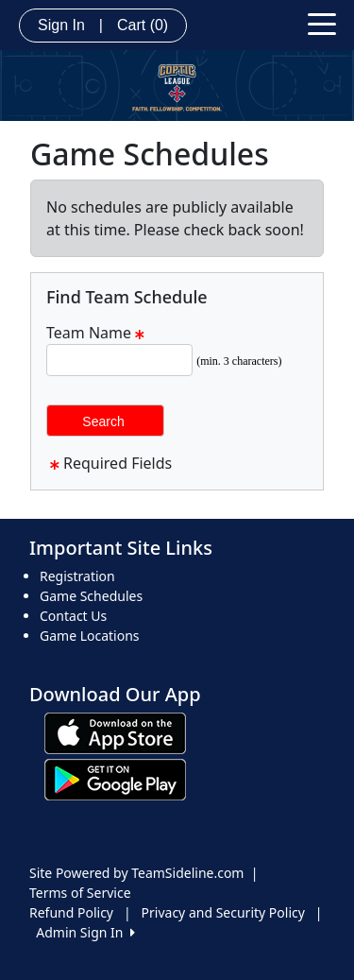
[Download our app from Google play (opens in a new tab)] (115, 778)
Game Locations (90, 636)
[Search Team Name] (119, 360)
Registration (77, 576)
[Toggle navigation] (322, 23)
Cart (143, 25)
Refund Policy (71, 912)
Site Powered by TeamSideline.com (136, 873)
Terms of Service (80, 893)
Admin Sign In (85, 932)
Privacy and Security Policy (223, 912)
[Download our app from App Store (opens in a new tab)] (115, 732)
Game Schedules (91, 596)
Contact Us (73, 616)
